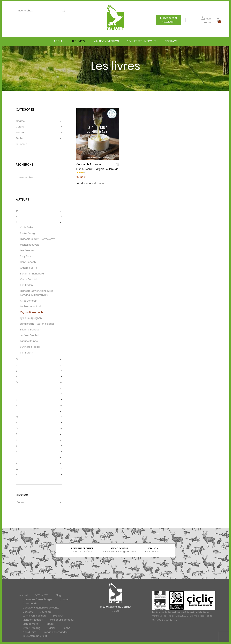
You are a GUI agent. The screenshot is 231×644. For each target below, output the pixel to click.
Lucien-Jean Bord (31, 306)
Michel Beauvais (30, 245)
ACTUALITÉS (42, 595)
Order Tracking (32, 628)
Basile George (28, 233)
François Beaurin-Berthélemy (37, 239)
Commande (30, 604)
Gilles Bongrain (29, 301)
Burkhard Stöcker (30, 347)
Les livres (79, 41)
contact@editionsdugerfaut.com (119, 552)
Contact (171, 41)
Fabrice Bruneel (29, 341)
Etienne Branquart (31, 330)
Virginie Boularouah (107, 169)
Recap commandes (56, 632)
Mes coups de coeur (62, 620)
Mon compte (30, 624)
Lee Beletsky (27, 250)
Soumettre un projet (142, 41)
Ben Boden (26, 285)
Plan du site (29, 632)
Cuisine (20, 127)
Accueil (59, 41)
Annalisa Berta (29, 268)
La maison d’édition (106, 41)
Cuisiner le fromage (89, 164)
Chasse (20, 121)
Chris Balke (27, 227)
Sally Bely (25, 256)
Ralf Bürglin (27, 353)
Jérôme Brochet (30, 335)
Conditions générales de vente (41, 608)
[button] (90, 183)
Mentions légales (33, 620)
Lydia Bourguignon (31, 318)
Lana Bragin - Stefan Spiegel (37, 324)
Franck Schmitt (85, 169)
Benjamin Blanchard (32, 274)
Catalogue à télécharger (37, 599)
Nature (20, 132)
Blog (58, 595)
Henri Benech (28, 262)
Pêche (20, 138)
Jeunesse (21, 144)
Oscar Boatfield (29, 279)
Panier (52, 628)
